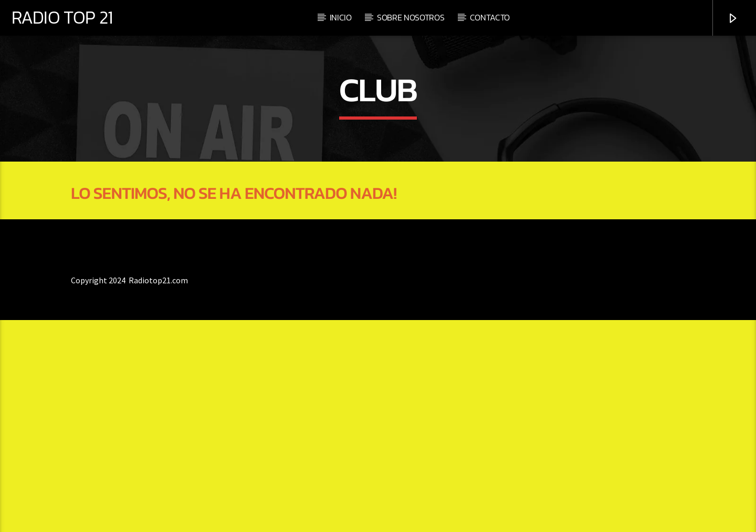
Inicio (341, 17)
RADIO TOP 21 (62, 17)
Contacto (490, 17)
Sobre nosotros (411, 17)
